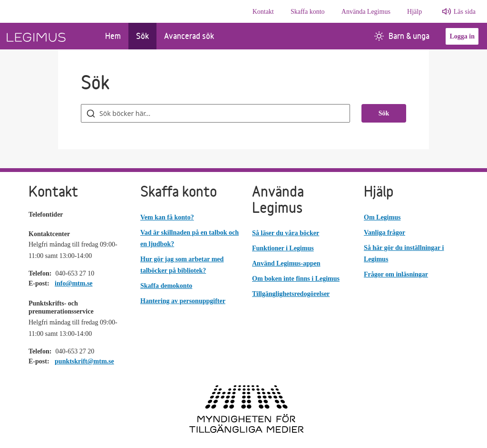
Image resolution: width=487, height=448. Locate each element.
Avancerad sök (189, 36)
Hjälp (414, 12)
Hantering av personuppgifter (183, 301)
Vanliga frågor (385, 233)
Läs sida (465, 12)
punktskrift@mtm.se (84, 361)
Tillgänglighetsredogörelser (291, 294)
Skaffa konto (308, 12)
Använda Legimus (366, 12)
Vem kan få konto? (167, 217)
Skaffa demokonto (166, 286)
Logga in (462, 36)
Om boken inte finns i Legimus (296, 279)
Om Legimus (382, 217)
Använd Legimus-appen (286, 263)
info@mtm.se (74, 283)
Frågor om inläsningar (396, 274)
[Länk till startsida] (49, 36)
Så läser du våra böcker (286, 233)
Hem (113, 36)
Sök (142, 36)
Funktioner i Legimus (283, 248)
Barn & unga (402, 36)
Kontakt (263, 12)
